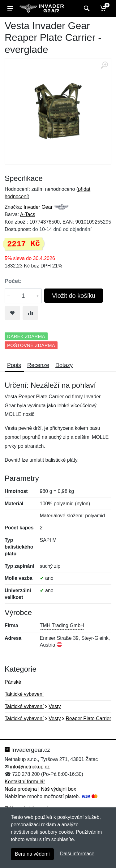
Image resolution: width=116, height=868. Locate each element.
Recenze (38, 365)
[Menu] (10, 8)
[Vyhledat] (86, 8)
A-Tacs (28, 214)
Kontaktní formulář (25, 782)
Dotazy (64, 365)
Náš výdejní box (58, 789)
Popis (14, 365)
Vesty (55, 706)
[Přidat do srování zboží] (30, 313)
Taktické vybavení (24, 694)
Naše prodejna (21, 789)
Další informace (77, 854)
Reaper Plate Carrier (88, 718)
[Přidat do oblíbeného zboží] (12, 313)
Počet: (13, 281)
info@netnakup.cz (30, 767)
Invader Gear (38, 207)
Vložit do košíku (74, 296)
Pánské (13, 682)
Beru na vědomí (32, 854)
